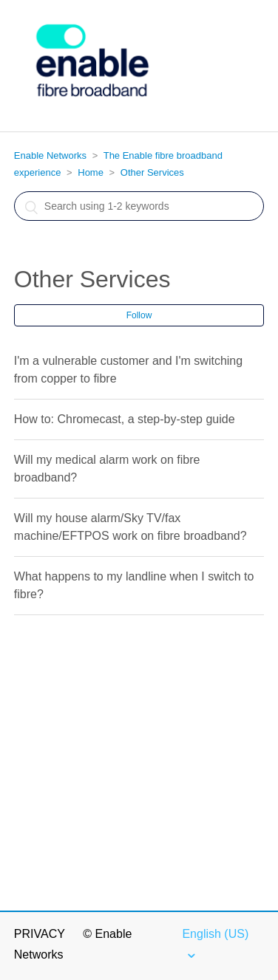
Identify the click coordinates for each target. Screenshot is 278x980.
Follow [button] (139, 315)
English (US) (215, 934)
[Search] (139, 206)
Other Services (152, 172)
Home (91, 172)
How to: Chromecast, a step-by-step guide (125, 419)
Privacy (40, 934)
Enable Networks (50, 155)
